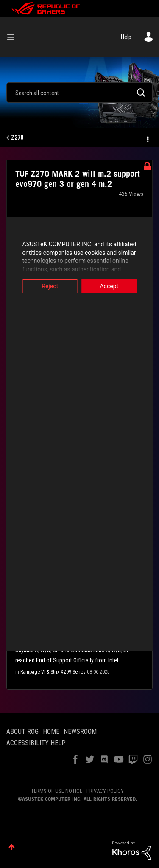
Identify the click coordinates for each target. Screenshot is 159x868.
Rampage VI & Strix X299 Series (53, 672)
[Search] (79, 93)
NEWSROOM (80, 731)
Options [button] (147, 138)
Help (126, 37)
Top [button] (12, 847)
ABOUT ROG (22, 731)
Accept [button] (112, 286)
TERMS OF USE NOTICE (57, 791)
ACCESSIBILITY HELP (36, 743)
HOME (51, 731)
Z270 (17, 138)
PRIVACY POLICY (105, 791)
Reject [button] (47, 286)
